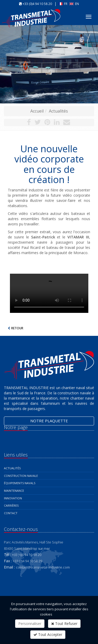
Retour (17, 328)
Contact (11, 513)
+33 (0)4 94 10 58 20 (37, 4)
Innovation (13, 498)
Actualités (58, 111)
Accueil (37, 111)
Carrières (11, 505)
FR (63, 4)
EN (74, 4)
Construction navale (21, 476)
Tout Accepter (48, 634)
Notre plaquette (49, 421)
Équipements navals (20, 483)
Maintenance (14, 491)
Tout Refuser (64, 623)
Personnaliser (30, 623)
